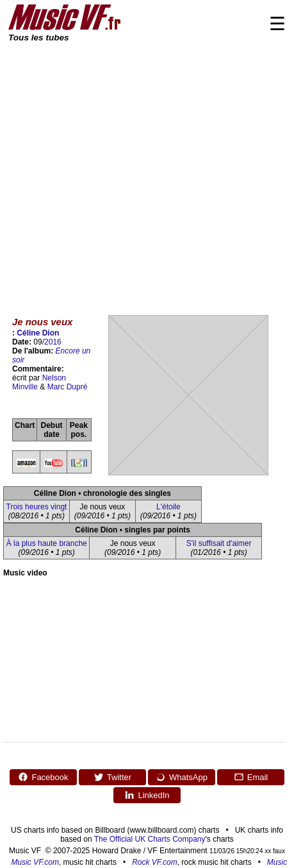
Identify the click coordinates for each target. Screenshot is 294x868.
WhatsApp (182, 777)
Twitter (112, 777)
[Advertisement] (120, 170)
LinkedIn (147, 795)
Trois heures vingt (37, 507)
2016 (53, 342)
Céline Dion (38, 333)
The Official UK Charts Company (150, 839)
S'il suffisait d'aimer (219, 543)
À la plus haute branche (47, 543)
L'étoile (168, 507)
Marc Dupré (68, 387)
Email (251, 777)
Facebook (43, 777)
